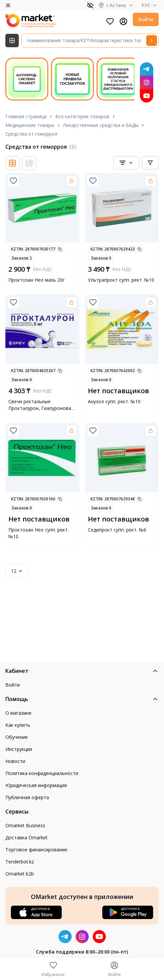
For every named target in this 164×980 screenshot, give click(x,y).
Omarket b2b (20, 874)
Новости (15, 761)
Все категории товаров (82, 116)
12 (17, 571)
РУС (150, 5)
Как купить (18, 725)
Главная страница (26, 116)
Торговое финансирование (36, 850)
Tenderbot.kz (20, 862)
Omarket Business (25, 825)
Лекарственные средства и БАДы (101, 125)
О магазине (18, 713)
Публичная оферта (27, 797)
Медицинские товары (30, 125)
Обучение (17, 737)
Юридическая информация (36, 785)
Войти (146, 19)
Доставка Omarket (26, 837)
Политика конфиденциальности (42, 773)
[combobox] (126, 163)
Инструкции (19, 749)
